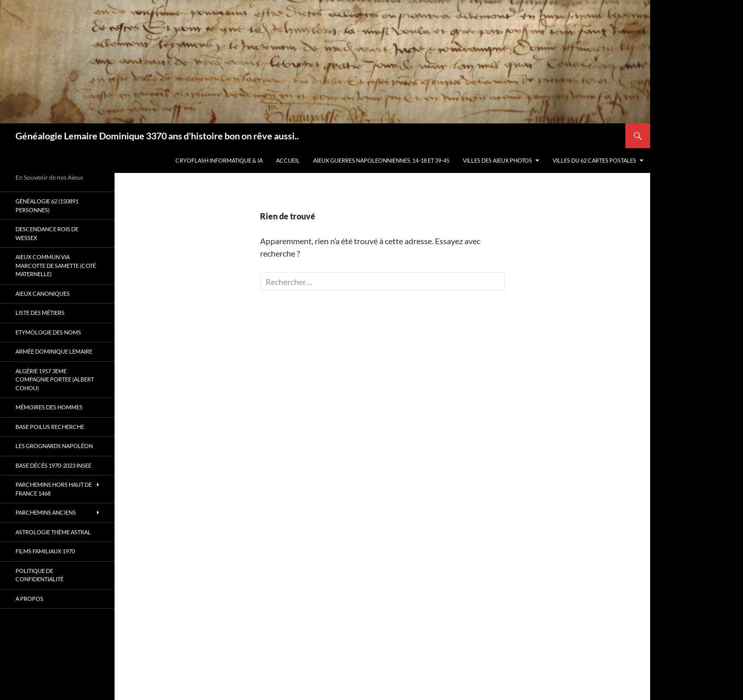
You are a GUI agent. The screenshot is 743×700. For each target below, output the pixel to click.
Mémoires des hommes (49, 407)
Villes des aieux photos (497, 160)
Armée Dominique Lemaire (54, 351)
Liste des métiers (40, 313)
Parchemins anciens (46, 512)
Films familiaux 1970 (45, 551)
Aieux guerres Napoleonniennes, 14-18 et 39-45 (381, 160)
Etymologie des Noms (48, 332)
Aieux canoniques (43, 293)
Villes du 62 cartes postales (594, 160)
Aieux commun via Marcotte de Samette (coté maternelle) (56, 265)
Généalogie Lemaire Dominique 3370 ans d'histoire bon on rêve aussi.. (157, 136)
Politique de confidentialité (39, 575)
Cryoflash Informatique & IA (219, 160)
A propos (29, 599)
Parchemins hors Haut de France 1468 (54, 489)
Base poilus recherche (50, 427)
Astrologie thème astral (53, 532)
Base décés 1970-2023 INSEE (53, 465)
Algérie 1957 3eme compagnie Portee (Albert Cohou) (55, 379)
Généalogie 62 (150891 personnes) (47, 205)
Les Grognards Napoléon (54, 446)
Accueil (288, 160)
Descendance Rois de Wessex (47, 233)
